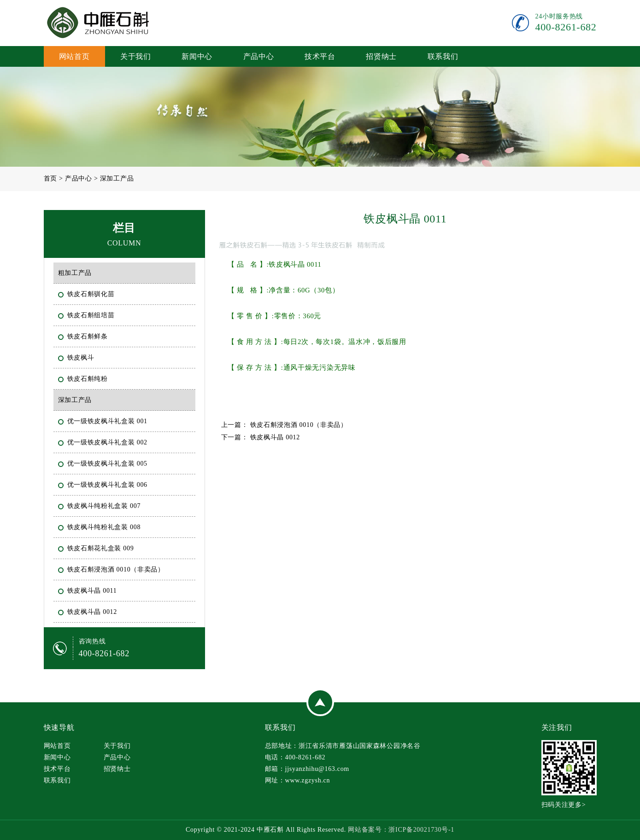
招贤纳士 (381, 56)
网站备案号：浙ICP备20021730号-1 (401, 830)
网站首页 (74, 56)
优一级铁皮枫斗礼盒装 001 (108, 420)
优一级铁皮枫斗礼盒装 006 (108, 484)
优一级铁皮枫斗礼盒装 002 (108, 441)
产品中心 (259, 56)
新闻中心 (197, 56)
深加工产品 (117, 178)
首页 (50, 178)
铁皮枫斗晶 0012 (93, 611)
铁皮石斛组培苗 (92, 314)
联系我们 (443, 56)
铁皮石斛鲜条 (88, 335)
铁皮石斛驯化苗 (92, 293)
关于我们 (136, 56)
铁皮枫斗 (82, 357)
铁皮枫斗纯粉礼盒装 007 (105, 505)
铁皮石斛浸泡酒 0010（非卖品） (117, 569)
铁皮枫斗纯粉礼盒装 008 (105, 526)
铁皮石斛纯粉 (88, 378)
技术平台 (320, 56)
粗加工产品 (76, 272)
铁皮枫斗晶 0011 (93, 590)
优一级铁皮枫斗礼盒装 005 (108, 463)
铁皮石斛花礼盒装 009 (102, 547)
